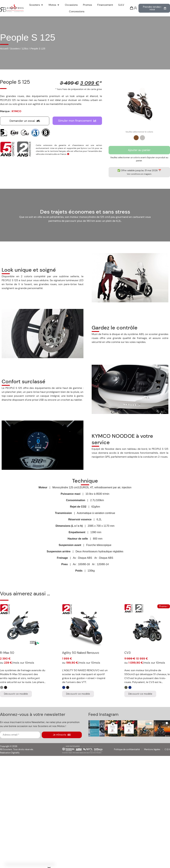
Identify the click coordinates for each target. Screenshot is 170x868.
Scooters (15, 49)
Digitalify (15, 753)
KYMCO (17, 111)
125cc (25, 49)
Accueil (4, 49)
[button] (97, 728)
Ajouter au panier (139, 150)
